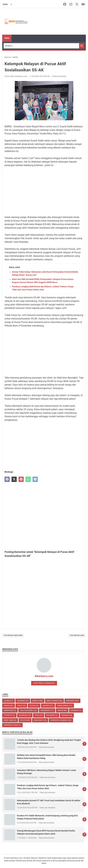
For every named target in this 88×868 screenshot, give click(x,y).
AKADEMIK (23, 701)
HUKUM (34, 706)
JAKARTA (48, 706)
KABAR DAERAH (65, 706)
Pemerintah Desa (12, 725)
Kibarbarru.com (44, 676)
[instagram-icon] (71, 4)
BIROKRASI (72, 701)
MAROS (62, 710)
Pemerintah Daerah (61, 720)
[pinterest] (21, 479)
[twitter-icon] (77, 4)
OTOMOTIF (9, 715)
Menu (7, 38)
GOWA (21, 706)
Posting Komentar (59, 76)
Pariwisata (40, 720)
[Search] (41, 46)
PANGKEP (67, 715)
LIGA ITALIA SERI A (28, 710)
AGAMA (8, 701)
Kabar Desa (10, 710)
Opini (39, 715)
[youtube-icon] (83, 4)
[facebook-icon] (65, 4)
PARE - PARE (10, 720)
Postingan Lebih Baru (13, 635)
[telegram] (35, 479)
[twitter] (14, 479)
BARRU (38, 701)
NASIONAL (76, 710)
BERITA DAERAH (54, 701)
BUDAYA (9, 706)
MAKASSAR (47, 710)
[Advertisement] (44, 191)
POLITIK (25, 720)
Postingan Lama (77, 635)
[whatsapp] (28, 479)
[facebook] (7, 479)
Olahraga (25, 715)
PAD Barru (52, 715)
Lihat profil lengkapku (44, 683)
